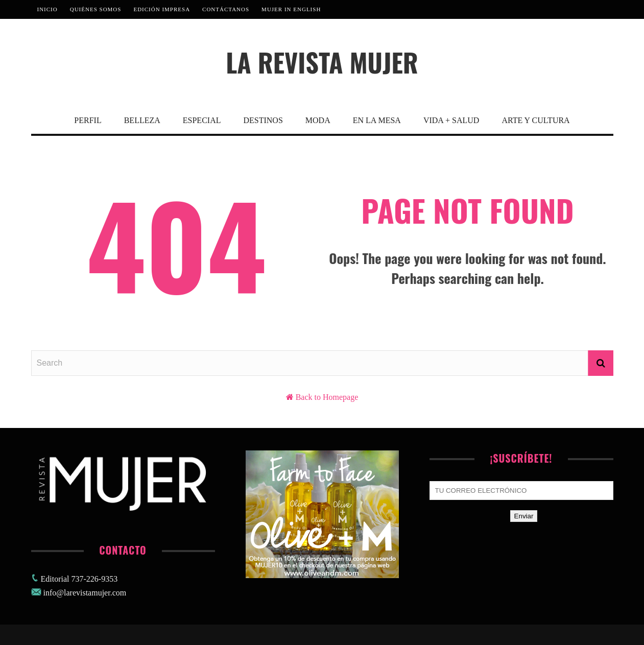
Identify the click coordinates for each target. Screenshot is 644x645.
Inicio (47, 9)
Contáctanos (226, 9)
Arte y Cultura (535, 120)
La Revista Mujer (322, 62)
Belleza (142, 120)
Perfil (88, 120)
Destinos (263, 120)
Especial (202, 120)
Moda (318, 120)
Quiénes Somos (96, 9)
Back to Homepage (327, 397)
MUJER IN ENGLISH (291, 9)
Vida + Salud (451, 120)
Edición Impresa (162, 9)
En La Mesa (377, 120)
